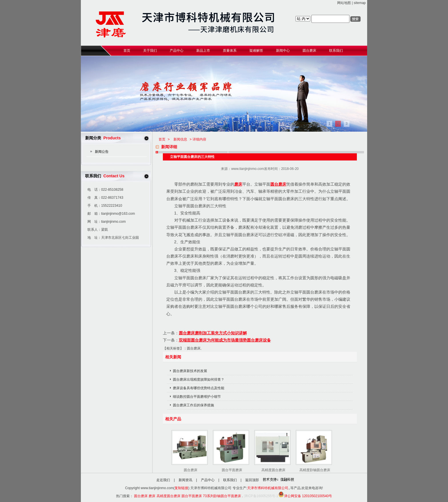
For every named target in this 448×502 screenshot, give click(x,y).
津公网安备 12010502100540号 (305, 496)
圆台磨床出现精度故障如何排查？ (199, 379)
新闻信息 (180, 139)
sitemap (360, 3)
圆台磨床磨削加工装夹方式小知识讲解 (213, 333)
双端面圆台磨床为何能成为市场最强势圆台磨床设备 (225, 340)
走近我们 (163, 480)
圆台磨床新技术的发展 (190, 371)
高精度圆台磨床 (273, 470)
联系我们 (230, 480)
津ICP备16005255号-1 (261, 496)
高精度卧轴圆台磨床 (315, 470)
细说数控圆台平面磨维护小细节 (197, 397)
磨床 (238, 184)
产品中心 (208, 480)
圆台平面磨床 (232, 470)
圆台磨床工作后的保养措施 (193, 405)
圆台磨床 (278, 184)
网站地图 (344, 3)
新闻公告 (102, 152)
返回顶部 (252, 480)
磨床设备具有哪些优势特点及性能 (199, 388)
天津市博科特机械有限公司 (268, 488)
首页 (162, 139)
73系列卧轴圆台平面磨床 (222, 496)
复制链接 (181, 488)
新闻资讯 (185, 480)
